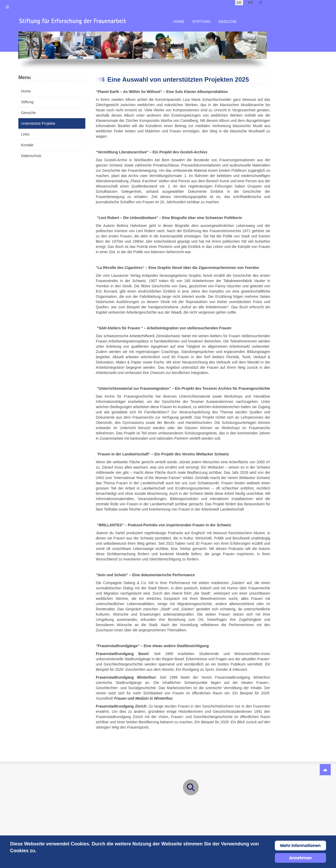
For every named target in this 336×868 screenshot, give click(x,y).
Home (179, 22)
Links (25, 134)
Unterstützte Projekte (38, 123)
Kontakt (27, 145)
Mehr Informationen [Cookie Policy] (300, 846)
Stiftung (201, 22)
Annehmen (300, 858)
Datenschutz (31, 156)
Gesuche (227, 22)
